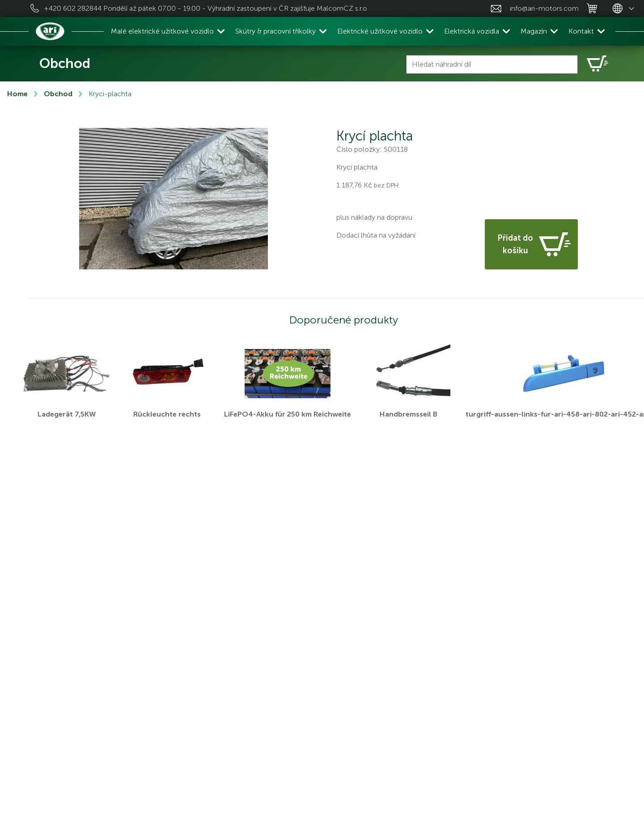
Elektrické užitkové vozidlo (380, 31)
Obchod (58, 94)
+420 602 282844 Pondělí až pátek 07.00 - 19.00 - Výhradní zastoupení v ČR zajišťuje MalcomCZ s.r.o (205, 8)
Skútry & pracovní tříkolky (275, 31)
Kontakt (581, 31)
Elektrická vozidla (472, 31)
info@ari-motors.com (544, 8)
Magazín (534, 31)
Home (17, 94)
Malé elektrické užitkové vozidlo (162, 31)
